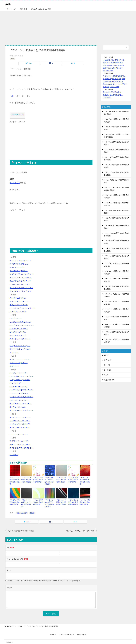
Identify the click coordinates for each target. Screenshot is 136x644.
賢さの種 (107, 365)
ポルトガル (14, 410)
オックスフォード (17, 291)
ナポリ (12, 359)
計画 (110, 79)
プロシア (30, 397)
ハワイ (12, 383)
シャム (25, 325)
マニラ (27, 417)
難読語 (32, 509)
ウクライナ (27, 278)
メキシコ (13, 424)
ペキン (12, 400)
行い (124, 76)
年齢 (108, 68)
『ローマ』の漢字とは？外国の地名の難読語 (62, 479)
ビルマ (21, 390)
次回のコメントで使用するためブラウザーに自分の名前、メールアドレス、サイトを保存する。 (45, 577)
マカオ (12, 417)
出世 (123, 79)
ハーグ (12, 373)
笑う (110, 98)
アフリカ (25, 264)
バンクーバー (15, 387)
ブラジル (24, 393)
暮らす (109, 63)
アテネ (18, 264)
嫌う (108, 95)
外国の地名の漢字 (22, 509)
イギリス (24, 271)
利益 (118, 87)
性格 (105, 65)
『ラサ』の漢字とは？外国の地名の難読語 (38, 499)
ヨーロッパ (23, 434)
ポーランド (14, 407)
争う (105, 76)
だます (113, 84)
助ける (105, 84)
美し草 (106, 375)
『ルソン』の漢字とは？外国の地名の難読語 (73, 479)
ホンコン (22, 410)
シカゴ (12, 325)
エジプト (26, 284)
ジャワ (31, 325)
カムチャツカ (21, 298)
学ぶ (105, 71)
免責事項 (53, 631)
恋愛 (111, 71)
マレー (21, 421)
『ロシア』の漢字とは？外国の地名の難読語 (38, 479)
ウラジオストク (25, 281)
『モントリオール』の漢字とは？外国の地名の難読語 (50, 500)
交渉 (117, 79)
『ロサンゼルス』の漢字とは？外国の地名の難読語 (50, 479)
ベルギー (13, 404)
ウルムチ (19, 284)
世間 (108, 65)
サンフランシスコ (17, 322)
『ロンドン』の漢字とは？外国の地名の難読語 (27, 479)
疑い (113, 92)
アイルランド (26, 261)
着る (105, 63)
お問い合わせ (82, 631)
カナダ (12, 298)
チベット (23, 346)
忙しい (109, 76)
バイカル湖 (14, 376)
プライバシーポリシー (67, 631)
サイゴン (13, 318)
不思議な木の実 (109, 380)
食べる (112, 65)
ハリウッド (18, 380)
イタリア (13, 274)
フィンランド (15, 393)
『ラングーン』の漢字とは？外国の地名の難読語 (27, 499)
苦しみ (112, 95)
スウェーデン (15, 335)
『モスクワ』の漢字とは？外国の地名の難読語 (73, 499)
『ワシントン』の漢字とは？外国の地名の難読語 (15, 479)
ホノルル (22, 407)
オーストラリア (16, 288)
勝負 (111, 81)
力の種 (13, 59)
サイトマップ (11, 9)
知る (121, 63)
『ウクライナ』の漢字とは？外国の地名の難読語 (80, 527)
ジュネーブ (23, 329)
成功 (115, 81)
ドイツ (21, 349)
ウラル (12, 284)
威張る (120, 76)
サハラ (20, 318)
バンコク (24, 387)
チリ (29, 346)
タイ (11, 346)
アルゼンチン (15, 271)
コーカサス (14, 308)
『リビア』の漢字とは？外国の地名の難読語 (15, 499)
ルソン (21, 445)
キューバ (26, 301)
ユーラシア (14, 434)
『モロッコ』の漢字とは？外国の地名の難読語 (62, 499)
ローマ (27, 445)
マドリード (20, 417)
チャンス (119, 84)
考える (122, 60)
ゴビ (15, 312)
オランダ (28, 291)
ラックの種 (108, 370)
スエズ (23, 335)
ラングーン (18, 441)
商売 (108, 81)
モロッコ (13, 427)
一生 (105, 60)
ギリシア (13, 305)
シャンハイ (14, 329)
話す (121, 68)
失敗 (120, 79)
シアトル (28, 322)
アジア (12, 264)
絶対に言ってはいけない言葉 (41, 9)
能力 (111, 68)
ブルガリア (21, 397)
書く (118, 60)
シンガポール (15, 332)
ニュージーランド (22, 359)
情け (105, 98)
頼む (109, 84)
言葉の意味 (23, 9)
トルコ (27, 349)
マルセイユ (14, 421)
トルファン (14, 353)
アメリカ (13, 267)
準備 (105, 81)
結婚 (113, 63)
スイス (23, 332)
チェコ (16, 346)
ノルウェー (14, 366)
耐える (121, 81)
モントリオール (23, 427)
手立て (125, 84)
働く (118, 68)
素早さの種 (108, 360)
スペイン (26, 339)
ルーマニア (14, 445)
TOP (10, 623)
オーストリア (15, 183)
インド (12, 278)
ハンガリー (20, 383)
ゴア (11, 312)
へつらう (113, 87)
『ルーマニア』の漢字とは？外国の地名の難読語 (85, 479)
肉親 (123, 65)
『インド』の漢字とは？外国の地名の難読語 (21, 527)
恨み (116, 92)
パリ (11, 380)
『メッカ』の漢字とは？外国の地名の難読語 (85, 499)
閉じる (21, 115)
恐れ (120, 92)
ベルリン (28, 404)
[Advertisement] (68, 27)
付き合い (118, 65)
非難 (108, 87)
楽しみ (117, 95)
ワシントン (14, 455)
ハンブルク (14, 390)
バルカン (26, 380)
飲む (115, 68)
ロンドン (30, 448)
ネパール (24, 363)
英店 (9, 4)
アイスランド (15, 261)
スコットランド (16, 339)
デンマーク (14, 349)
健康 (116, 63)
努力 (105, 87)
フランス (13, 397)
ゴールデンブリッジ (27, 308)
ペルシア (21, 404)
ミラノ (27, 421)
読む (108, 71)
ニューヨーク (15, 363)
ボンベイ (30, 410)
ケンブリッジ (22, 305)
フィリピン (29, 390)
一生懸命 (114, 76)
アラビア (21, 267)
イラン (20, 274)
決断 (113, 79)
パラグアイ (29, 376)
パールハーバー (21, 373)
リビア (25, 441)
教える (114, 60)
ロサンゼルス (15, 448)
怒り (109, 92)
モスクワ (26, 424)
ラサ (11, 441)
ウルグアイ (14, 281)
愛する (105, 92)
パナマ (21, 376)
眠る (105, 68)
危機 (106, 79)
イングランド (28, 274)
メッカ (20, 424)
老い (110, 60)
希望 (105, 95)
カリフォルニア (16, 301)
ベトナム (19, 400)
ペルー (25, 400)
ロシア (23, 448)
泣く (121, 95)
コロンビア (22, 312)
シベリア (19, 325)
